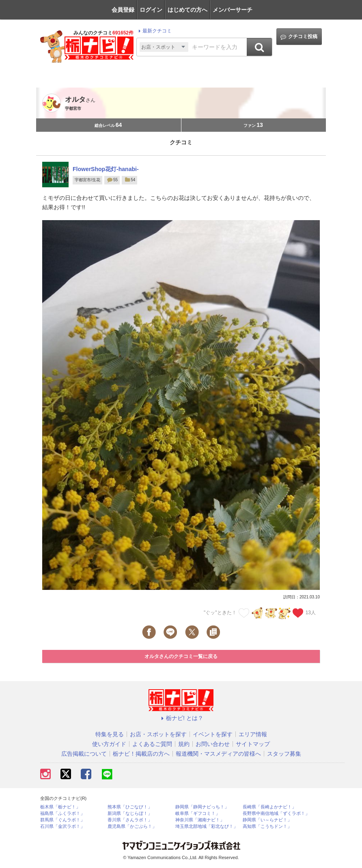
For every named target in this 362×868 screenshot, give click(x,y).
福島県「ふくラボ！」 (62, 813)
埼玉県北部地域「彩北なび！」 (207, 826)
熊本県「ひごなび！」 (130, 807)
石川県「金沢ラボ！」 (62, 826)
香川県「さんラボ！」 (130, 820)
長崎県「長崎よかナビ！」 (269, 807)
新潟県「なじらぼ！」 (130, 813)
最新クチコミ (154, 31)
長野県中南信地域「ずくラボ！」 (276, 813)
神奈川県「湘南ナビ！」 (200, 820)
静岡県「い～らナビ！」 (267, 820)
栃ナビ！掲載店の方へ (141, 754)
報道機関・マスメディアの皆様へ (218, 754)
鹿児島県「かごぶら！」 (132, 826)
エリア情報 (253, 734)
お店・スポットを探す (158, 734)
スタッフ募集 (284, 754)
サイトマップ (253, 744)
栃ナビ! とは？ (181, 718)
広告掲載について (84, 754)
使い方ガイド (109, 744)
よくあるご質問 (152, 744)
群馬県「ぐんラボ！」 (62, 820)
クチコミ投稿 (299, 37)
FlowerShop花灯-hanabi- (106, 169)
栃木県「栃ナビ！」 (60, 807)
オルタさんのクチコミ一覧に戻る (181, 656)
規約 (184, 744)
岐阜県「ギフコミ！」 (198, 813)
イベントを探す (213, 734)
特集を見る (110, 734)
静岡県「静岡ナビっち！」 (202, 807)
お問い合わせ (213, 744)
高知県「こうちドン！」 (267, 826)
